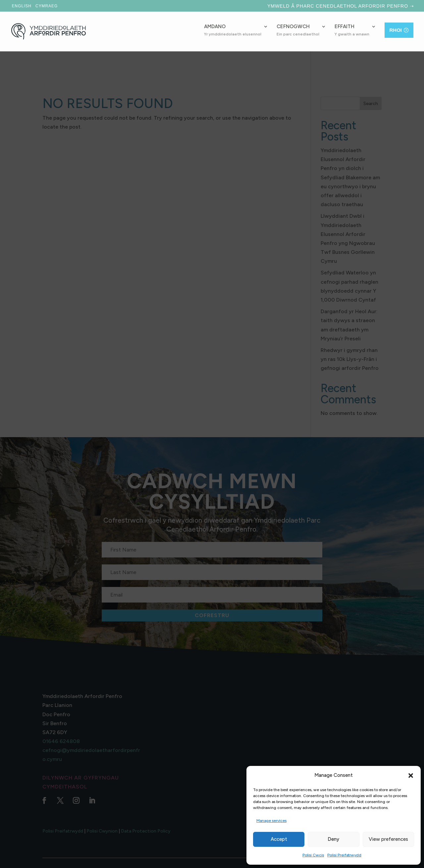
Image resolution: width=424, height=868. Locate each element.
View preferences (388, 839)
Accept (279, 839)
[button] (411, 776)
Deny (333, 839)
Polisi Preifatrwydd (344, 855)
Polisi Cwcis (313, 855)
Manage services (271, 821)
